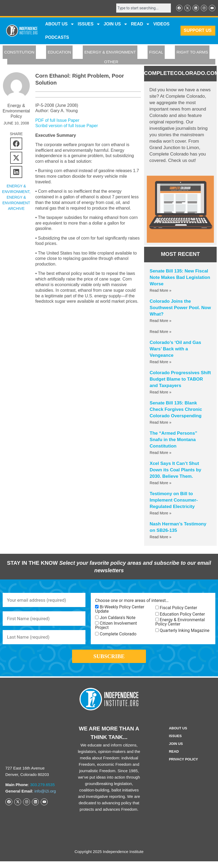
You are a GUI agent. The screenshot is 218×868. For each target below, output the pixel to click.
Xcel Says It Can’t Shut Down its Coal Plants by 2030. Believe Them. (176, 471)
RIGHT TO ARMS (192, 53)
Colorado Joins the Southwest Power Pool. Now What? (180, 308)
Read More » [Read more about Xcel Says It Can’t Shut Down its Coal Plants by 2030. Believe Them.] (161, 484)
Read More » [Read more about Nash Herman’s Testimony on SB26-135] (161, 538)
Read (174, 759)
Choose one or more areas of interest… (132, 601)
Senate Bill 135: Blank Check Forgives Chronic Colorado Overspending (176, 410)
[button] (16, 144)
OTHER (111, 62)
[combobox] (140, 8)
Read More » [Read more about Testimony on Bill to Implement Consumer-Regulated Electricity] (161, 514)
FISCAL (156, 53)
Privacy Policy (184, 767)
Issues (89, 25)
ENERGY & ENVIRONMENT (110, 53)
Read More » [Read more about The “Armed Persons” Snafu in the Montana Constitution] (161, 453)
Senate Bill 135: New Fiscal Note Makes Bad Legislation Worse (180, 278)
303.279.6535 (43, 792)
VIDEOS (161, 24)
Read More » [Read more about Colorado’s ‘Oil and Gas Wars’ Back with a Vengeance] (161, 363)
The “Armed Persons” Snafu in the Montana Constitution (174, 440)
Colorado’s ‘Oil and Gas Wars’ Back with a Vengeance (175, 350)
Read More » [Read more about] (161, 332)
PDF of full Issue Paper (57, 121)
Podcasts (57, 38)
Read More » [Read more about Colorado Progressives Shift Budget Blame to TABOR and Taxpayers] (161, 393)
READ (140, 25)
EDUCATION (59, 53)
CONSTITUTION (19, 53)
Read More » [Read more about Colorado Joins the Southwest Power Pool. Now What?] (161, 321)
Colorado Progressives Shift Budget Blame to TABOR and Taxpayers (180, 380)
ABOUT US (60, 25)
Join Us (176, 751)
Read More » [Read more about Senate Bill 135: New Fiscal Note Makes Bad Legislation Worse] (161, 291)
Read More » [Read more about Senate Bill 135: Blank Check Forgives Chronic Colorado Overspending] (161, 423)
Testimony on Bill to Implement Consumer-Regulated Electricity (174, 501)
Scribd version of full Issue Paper (67, 126)
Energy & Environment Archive (16, 203)
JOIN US (116, 25)
